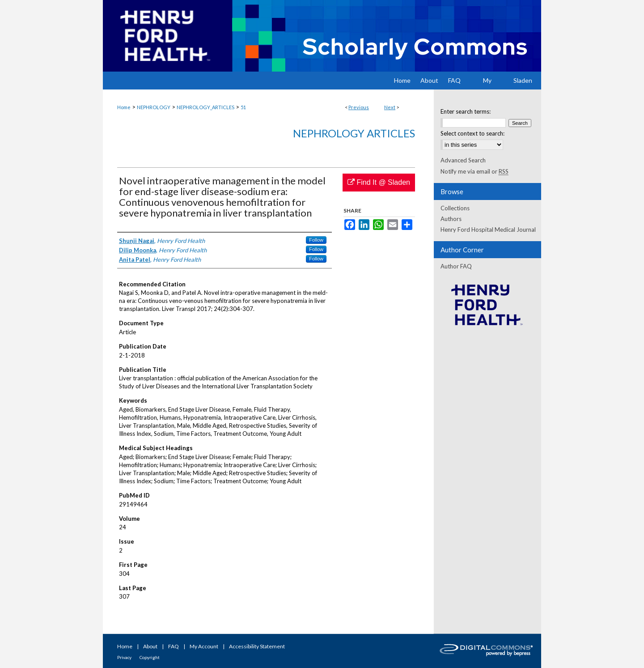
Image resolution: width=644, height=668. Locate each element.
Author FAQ (456, 266)
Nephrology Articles (354, 133)
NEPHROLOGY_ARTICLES (205, 107)
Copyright (150, 657)
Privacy (124, 657)
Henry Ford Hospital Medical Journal (488, 230)
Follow (316, 240)
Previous (359, 107)
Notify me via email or (475, 171)
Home (124, 107)
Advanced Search (463, 160)
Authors (451, 219)
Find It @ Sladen (379, 182)
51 (243, 107)
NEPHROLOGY (154, 107)
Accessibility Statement (257, 646)
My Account (204, 646)
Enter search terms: (466, 111)
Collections (455, 208)
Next (390, 107)
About (150, 646)
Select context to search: (472, 133)
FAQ (174, 646)
